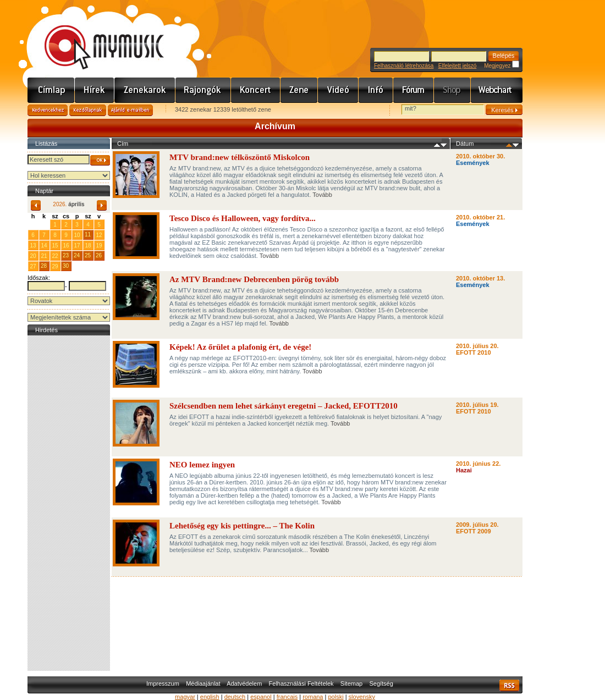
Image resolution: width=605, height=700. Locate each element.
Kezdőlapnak (88, 110)
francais (287, 697)
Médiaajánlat (203, 684)
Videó (338, 90)
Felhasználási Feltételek (301, 684)
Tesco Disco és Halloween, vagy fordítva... (243, 218)
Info (376, 90)
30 (66, 266)
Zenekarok (145, 90)
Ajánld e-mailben (130, 110)
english (210, 697)
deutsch (235, 697)
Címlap (51, 90)
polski (335, 697)
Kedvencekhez (48, 110)
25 (88, 255)
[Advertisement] (69, 503)
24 (77, 255)
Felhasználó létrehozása (404, 66)
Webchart (497, 90)
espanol (261, 697)
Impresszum (163, 684)
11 (88, 235)
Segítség (381, 684)
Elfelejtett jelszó (457, 66)
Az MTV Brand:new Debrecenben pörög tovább (254, 279)
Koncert (256, 90)
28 (44, 266)
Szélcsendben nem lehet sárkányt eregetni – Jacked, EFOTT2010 (284, 406)
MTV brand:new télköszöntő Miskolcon (240, 157)
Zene (299, 90)
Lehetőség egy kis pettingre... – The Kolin (242, 526)
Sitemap (351, 684)
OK (100, 160)
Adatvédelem (244, 684)
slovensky (362, 697)
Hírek (95, 90)
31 (44, 224)
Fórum (414, 90)
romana (313, 697)
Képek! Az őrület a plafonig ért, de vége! (240, 347)
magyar (185, 697)
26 (99, 255)
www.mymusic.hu (95, 36)
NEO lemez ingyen (202, 465)
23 (66, 255)
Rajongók (203, 90)
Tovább (322, 195)
